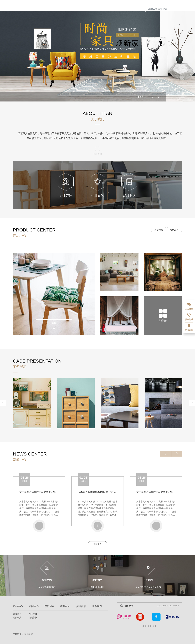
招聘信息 (81, 596)
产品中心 (18, 596)
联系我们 (97, 596)
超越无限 (29, 623)
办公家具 (159, 219)
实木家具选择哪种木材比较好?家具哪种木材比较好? (48, 481)
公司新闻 (33, 607)
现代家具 (174, 219)
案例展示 (49, 596)
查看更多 (97, 533)
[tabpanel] (54, 283)
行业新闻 (33, 603)
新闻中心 (34, 596)
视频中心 (65, 596)
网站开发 (49, 638)
